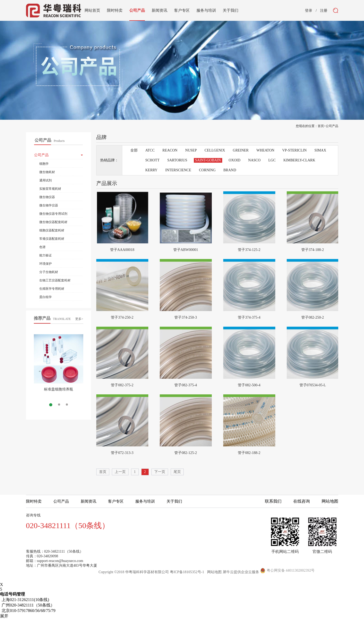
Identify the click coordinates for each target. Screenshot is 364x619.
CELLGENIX (215, 150)
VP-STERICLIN (294, 150)
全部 (134, 150)
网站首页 (92, 10)
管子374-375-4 (249, 317)
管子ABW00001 (186, 250)
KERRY (152, 170)
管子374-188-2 (312, 250)
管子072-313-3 (122, 453)
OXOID (235, 160)
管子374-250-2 (122, 317)
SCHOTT (152, 160)
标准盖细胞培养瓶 (59, 389)
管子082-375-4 (186, 385)
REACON (170, 150)
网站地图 (213, 572)
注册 (324, 11)
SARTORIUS (177, 160)
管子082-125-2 (186, 453)
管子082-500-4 (249, 385)
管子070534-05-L (313, 385)
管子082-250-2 (312, 317)
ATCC (150, 150)
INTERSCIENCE (178, 170)
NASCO (254, 160)
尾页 (177, 472)
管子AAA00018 (122, 250)
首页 (103, 472)
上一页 (120, 472)
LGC (272, 160)
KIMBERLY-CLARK (299, 160)
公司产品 (332, 126)
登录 (309, 11)
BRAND (230, 170)
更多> (79, 319)
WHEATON (265, 150)
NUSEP (191, 150)
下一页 (160, 472)
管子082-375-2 (122, 385)
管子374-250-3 (186, 317)
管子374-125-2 (249, 250)
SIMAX (320, 150)
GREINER (241, 150)
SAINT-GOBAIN (208, 160)
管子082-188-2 (249, 453)
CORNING (207, 170)
